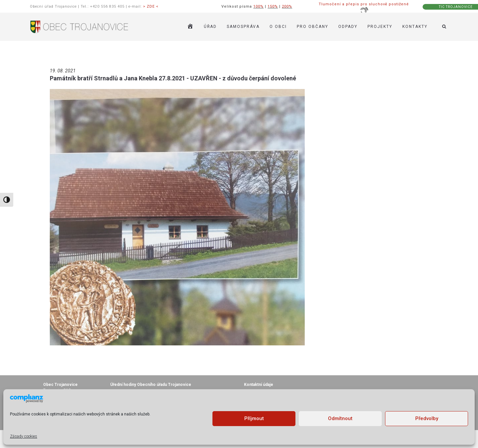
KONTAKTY (415, 27)
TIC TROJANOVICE (456, 7)
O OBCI (278, 27)
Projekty (380, 27)
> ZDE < (151, 6)
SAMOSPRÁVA (243, 27)
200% (287, 6)
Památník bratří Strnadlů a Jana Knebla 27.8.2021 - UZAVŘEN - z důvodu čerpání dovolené (173, 78)
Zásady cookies (24, 436)
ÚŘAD (210, 27)
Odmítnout (340, 418)
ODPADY (348, 27)
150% (273, 6)
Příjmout (254, 418)
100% (258, 6)
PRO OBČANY (313, 27)
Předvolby (427, 418)
